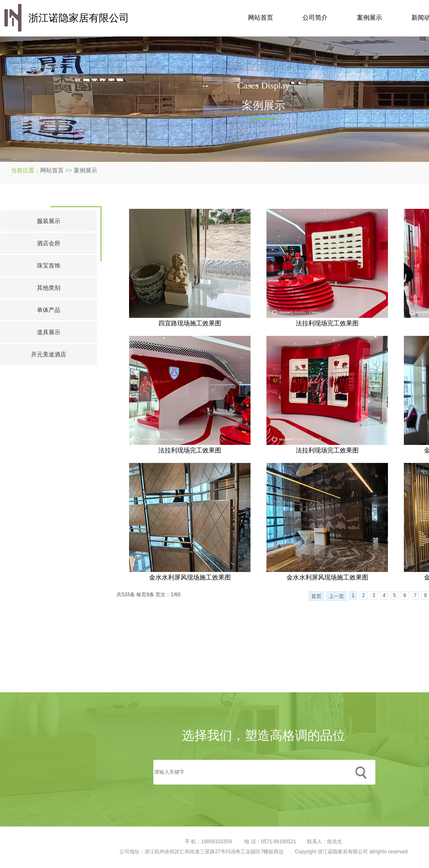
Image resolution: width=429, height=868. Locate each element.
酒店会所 (49, 243)
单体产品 (49, 310)
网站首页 (261, 17)
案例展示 (370, 17)
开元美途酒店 (49, 354)
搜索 (360, 772)
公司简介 (315, 17)
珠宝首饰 (49, 265)
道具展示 (49, 332)
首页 (316, 596)
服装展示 (49, 221)
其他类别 (49, 288)
